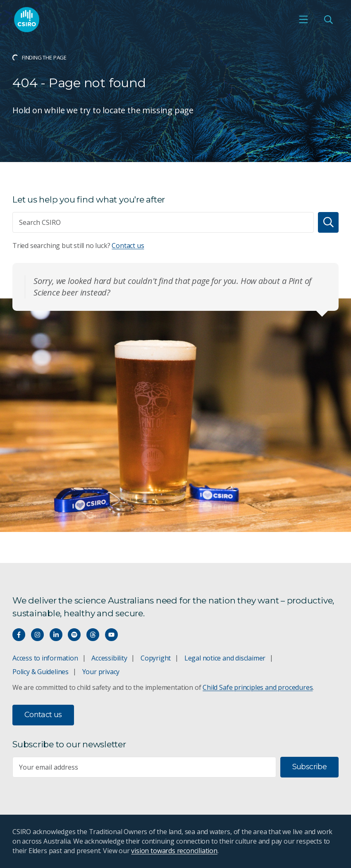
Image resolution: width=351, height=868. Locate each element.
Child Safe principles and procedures (258, 687)
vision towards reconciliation (174, 851)
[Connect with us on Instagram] (37, 635)
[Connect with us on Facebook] (19, 635)
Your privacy (101, 672)
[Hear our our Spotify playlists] (74, 635)
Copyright (156, 658)
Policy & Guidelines (41, 672)
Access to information (45, 658)
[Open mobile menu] (303, 19)
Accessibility (109, 658)
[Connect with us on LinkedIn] (56, 635)
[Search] (328, 222)
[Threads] (93, 635)
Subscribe (309, 767)
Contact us (128, 246)
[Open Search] (328, 19)
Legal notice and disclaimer (225, 658)
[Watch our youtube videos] (111, 635)
